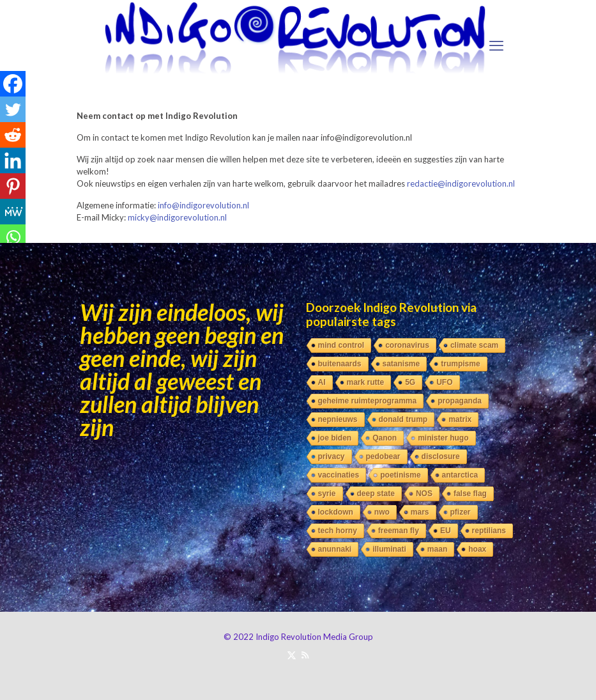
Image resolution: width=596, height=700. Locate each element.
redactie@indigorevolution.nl (461, 183)
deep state (376, 494)
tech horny (338, 531)
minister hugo (443, 438)
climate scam (474, 345)
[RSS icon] (305, 655)
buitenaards (340, 364)
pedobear (383, 456)
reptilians (489, 531)
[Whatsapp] (13, 237)
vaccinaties (339, 475)
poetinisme (400, 475)
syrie (327, 494)
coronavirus (407, 345)
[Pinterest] (13, 186)
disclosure (441, 456)
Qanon (385, 438)
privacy (332, 456)
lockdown (336, 512)
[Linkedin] (13, 160)
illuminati (389, 549)
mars (420, 512)
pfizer (461, 512)
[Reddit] (13, 135)
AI (322, 382)
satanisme (401, 364)
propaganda (460, 401)
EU (446, 531)
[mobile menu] (496, 45)
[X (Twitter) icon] (292, 655)
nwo (382, 512)
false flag (470, 494)
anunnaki (335, 549)
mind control (341, 345)
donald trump (403, 419)
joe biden (335, 438)
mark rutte (366, 382)
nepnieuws (338, 419)
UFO (444, 382)
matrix (460, 419)
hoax (477, 549)
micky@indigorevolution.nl (177, 217)
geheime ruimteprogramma (368, 401)
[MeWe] (13, 212)
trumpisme (460, 364)
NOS (424, 494)
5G (410, 382)
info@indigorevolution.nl (203, 205)
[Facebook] (13, 84)
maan (437, 549)
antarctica (460, 475)
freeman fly (399, 531)
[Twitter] (13, 109)
